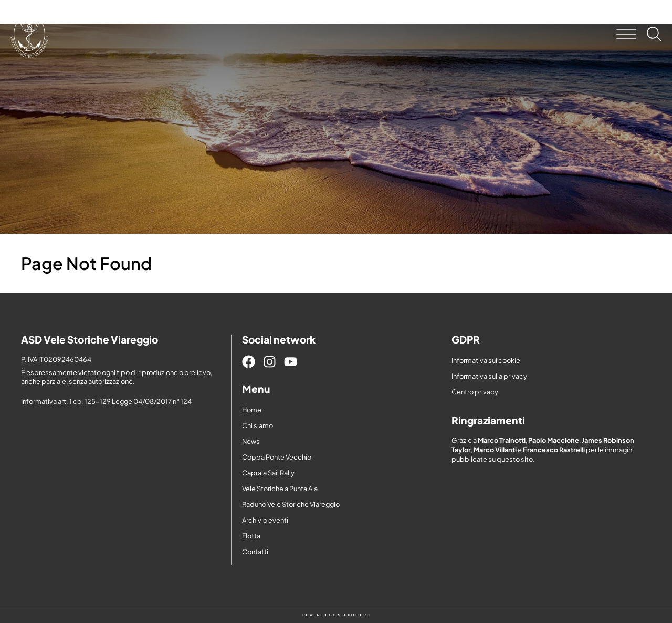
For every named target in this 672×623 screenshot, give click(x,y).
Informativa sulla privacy (489, 376)
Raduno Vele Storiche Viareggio (291, 504)
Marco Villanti (495, 450)
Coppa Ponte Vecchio (277, 457)
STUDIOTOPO (354, 615)
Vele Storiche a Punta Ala (280, 489)
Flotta (251, 536)
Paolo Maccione (554, 440)
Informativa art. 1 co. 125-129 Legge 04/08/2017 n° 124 (106, 401)
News (251, 441)
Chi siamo (258, 425)
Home (252, 410)
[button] (626, 34)
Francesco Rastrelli (554, 450)
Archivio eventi (265, 520)
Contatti (255, 552)
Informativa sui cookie (486, 360)
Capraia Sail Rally (268, 473)
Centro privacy (475, 392)
